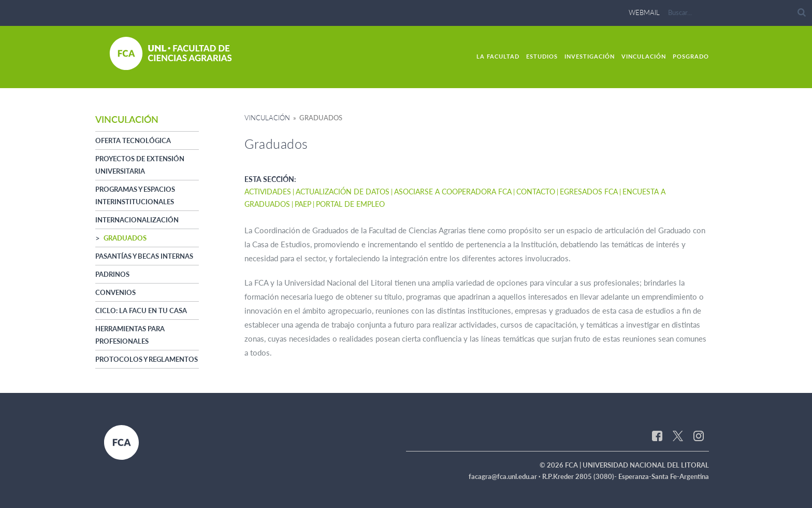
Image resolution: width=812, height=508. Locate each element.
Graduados (125, 238)
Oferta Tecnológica (133, 140)
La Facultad (498, 56)
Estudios (542, 56)
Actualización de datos (343, 192)
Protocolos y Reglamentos (147, 359)
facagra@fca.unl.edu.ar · (505, 476)
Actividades (268, 192)
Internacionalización (137, 220)
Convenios (115, 292)
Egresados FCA (589, 192)
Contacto (536, 192)
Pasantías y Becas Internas (144, 256)
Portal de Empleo (350, 204)
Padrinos (112, 274)
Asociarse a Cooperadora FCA (453, 192)
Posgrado (691, 56)
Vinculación (644, 56)
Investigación (590, 56)
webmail (644, 12)
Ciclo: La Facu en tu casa (141, 311)
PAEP (303, 204)
